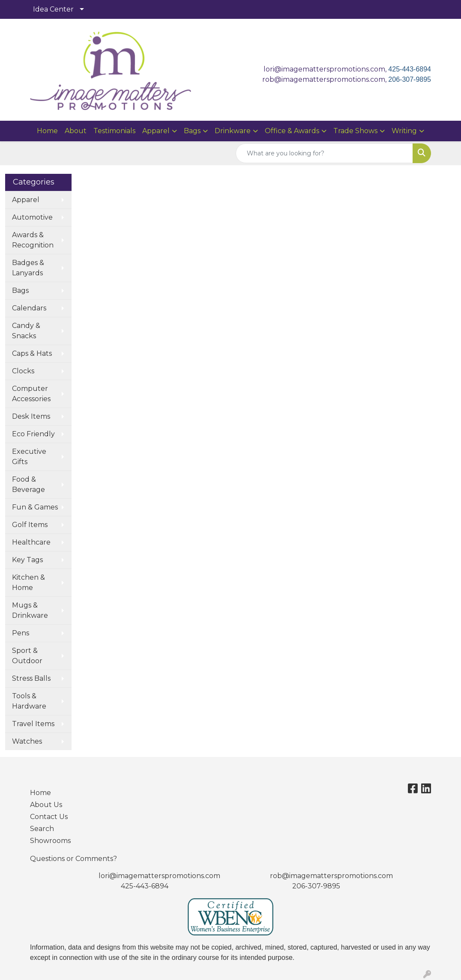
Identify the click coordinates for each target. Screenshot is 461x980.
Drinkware (233, 131)
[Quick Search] (324, 153)
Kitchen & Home (28, 582)
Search (42, 829)
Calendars (29, 308)
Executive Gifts (29, 457)
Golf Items (30, 525)
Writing (404, 131)
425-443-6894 (410, 69)
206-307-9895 (410, 79)
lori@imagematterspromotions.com (159, 876)
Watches (27, 741)
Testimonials (114, 131)
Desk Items (31, 416)
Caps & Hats (32, 353)
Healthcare (31, 542)
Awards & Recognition (33, 240)
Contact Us (49, 817)
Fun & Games (35, 507)
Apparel (156, 131)
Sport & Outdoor (27, 656)
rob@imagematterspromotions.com (331, 876)
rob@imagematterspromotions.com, (325, 79)
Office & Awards (292, 131)
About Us (46, 805)
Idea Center (53, 9)
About (76, 131)
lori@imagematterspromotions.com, (326, 69)
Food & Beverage (28, 484)
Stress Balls (31, 678)
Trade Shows (355, 131)
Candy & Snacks (26, 331)
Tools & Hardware (29, 701)
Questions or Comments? (73, 859)
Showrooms (50, 841)
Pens (21, 633)
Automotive (32, 217)
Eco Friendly (33, 434)
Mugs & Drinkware (30, 610)
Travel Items (33, 724)
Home (47, 131)
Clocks (23, 371)
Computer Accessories (31, 394)
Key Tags (27, 560)
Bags (192, 131)
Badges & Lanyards (28, 268)
